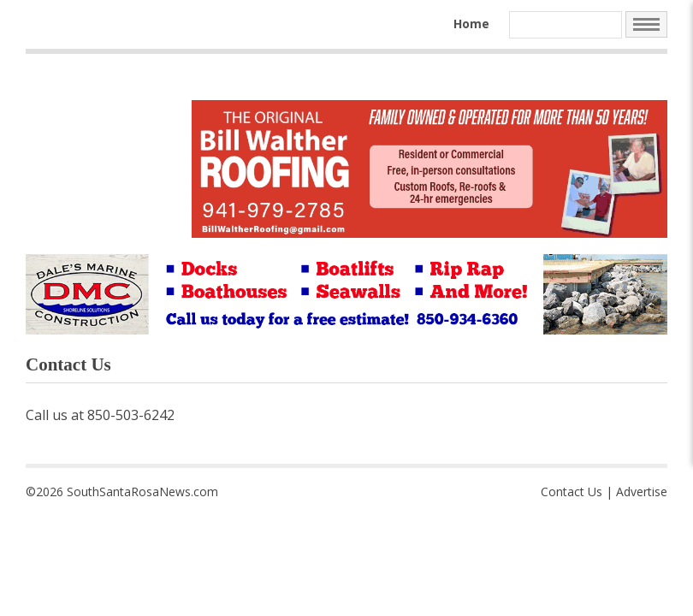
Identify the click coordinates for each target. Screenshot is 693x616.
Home (471, 24)
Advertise (642, 492)
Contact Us (572, 492)
